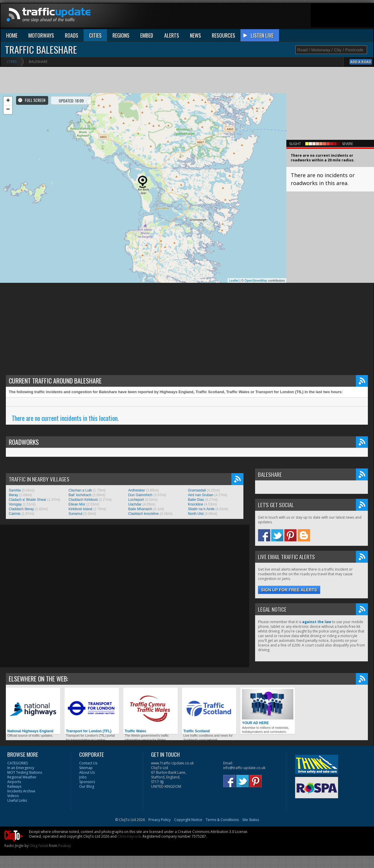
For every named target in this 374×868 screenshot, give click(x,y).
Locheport (136, 500)
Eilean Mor (77, 504)
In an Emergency (21, 768)
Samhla (15, 490)
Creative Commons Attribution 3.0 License (212, 832)
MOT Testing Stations (25, 772)
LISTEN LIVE (262, 35)
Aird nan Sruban (201, 495)
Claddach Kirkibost (83, 500)
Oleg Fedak (39, 846)
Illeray (13, 495)
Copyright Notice (188, 820)
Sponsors (87, 782)
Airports (14, 782)
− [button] (8, 110)
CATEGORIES (18, 763)
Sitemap (86, 768)
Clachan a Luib (80, 490)
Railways (14, 786)
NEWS (195, 35)
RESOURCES (224, 35)
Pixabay (65, 846)
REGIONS (121, 35)
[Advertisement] (267, 17)
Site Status (251, 820)
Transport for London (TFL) (92, 711)
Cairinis (15, 514)
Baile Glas (196, 500)
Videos (13, 796)
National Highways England (33, 711)
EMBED (147, 35)
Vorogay (15, 504)
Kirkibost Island (80, 509)
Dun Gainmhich (140, 495)
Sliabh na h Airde (201, 509)
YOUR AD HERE (268, 707)
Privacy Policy (160, 820)
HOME (12, 35)
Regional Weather (22, 777)
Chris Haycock (129, 836)
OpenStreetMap (256, 280)
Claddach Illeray (21, 509)
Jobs (83, 777)
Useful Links (17, 800)
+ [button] (8, 101)
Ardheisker (137, 490)
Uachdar (135, 504)
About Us (87, 772)
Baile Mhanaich (140, 509)
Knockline (195, 504)
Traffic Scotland (209, 711)
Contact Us (88, 763)
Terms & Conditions (222, 820)
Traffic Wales (150, 711)
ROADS (72, 35)
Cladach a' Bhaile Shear (27, 500)
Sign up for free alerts (289, 590)
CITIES (95, 35)
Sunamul (75, 514)
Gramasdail (197, 490)
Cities (12, 62)
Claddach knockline (143, 514)
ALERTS (172, 35)
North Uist (196, 514)
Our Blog (87, 786)
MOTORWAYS (41, 35)
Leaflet (234, 280)
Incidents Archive (21, 791)
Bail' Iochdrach (80, 495)
